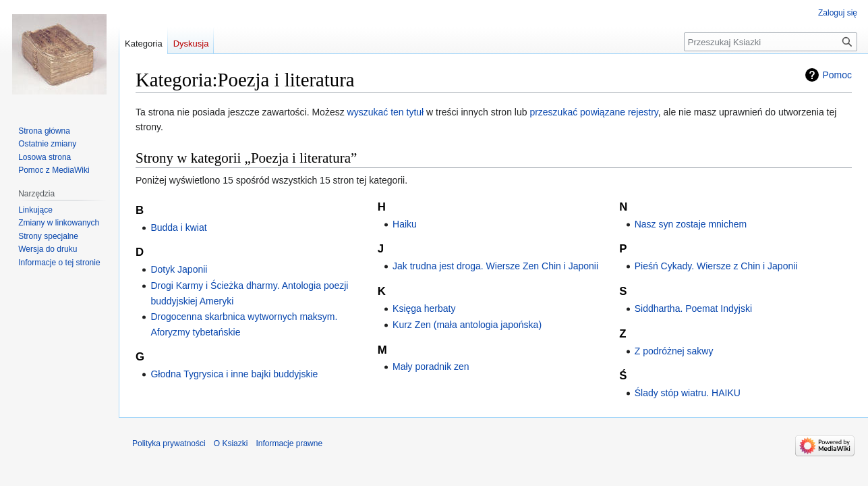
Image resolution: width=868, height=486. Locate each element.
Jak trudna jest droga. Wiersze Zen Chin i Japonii (495, 266)
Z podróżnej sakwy (674, 351)
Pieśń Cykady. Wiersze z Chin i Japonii (716, 266)
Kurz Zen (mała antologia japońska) (467, 325)
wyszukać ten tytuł (386, 112)
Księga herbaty (424, 308)
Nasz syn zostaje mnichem (691, 224)
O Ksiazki (231, 443)
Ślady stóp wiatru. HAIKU (688, 393)
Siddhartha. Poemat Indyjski (693, 308)
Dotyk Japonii (179, 269)
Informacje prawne (289, 443)
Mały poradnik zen (431, 367)
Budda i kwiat (178, 227)
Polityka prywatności (169, 443)
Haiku (405, 224)
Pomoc (837, 75)
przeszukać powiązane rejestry (594, 112)
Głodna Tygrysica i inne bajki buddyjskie (234, 374)
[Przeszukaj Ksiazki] (771, 42)
